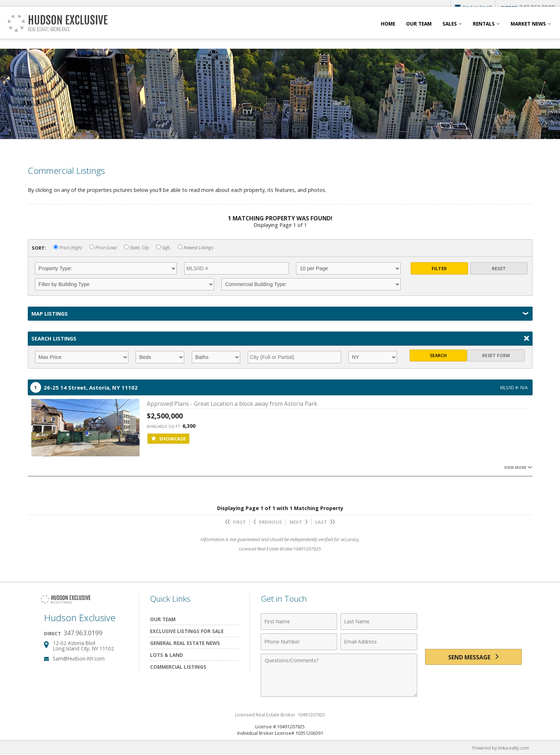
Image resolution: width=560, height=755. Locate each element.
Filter (439, 268)
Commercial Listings (178, 667)
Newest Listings (195, 248)
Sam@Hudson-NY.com (79, 659)
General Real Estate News (185, 643)
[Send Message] (473, 658)
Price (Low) (103, 248)
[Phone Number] (299, 642)
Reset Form (499, 357)
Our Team (419, 32)
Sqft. (163, 248)
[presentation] (473, 626)
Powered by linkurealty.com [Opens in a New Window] (499, 748)
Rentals (484, 32)
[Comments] (339, 675)
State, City (136, 248)
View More (518, 467)
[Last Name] (379, 622)
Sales (450, 32)
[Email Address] (379, 642)
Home (388, 32)
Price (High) (68, 248)
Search (439, 357)
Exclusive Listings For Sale (187, 631)
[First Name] (299, 622)
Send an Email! (472, 7)
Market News (528, 32)
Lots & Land (167, 655)
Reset (499, 268)
